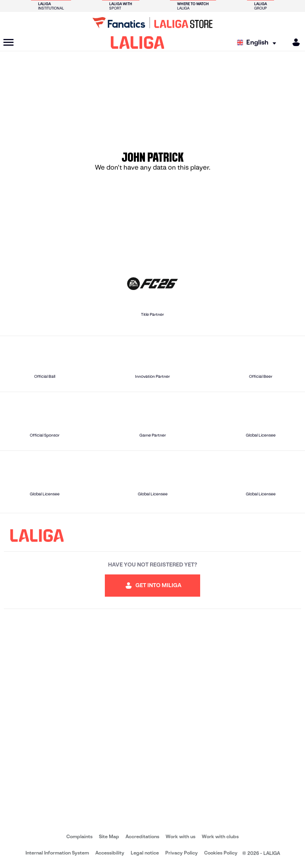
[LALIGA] (138, 43)
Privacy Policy (181, 853)
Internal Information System (57, 853)
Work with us (180, 836)
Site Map (109, 836)
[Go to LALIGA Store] (152, 23)
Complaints (79, 836)
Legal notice (145, 853)
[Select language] (259, 43)
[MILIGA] (293, 42)
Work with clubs (220, 836)
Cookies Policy (221, 853)
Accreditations (142, 836)
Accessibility (110, 853)
